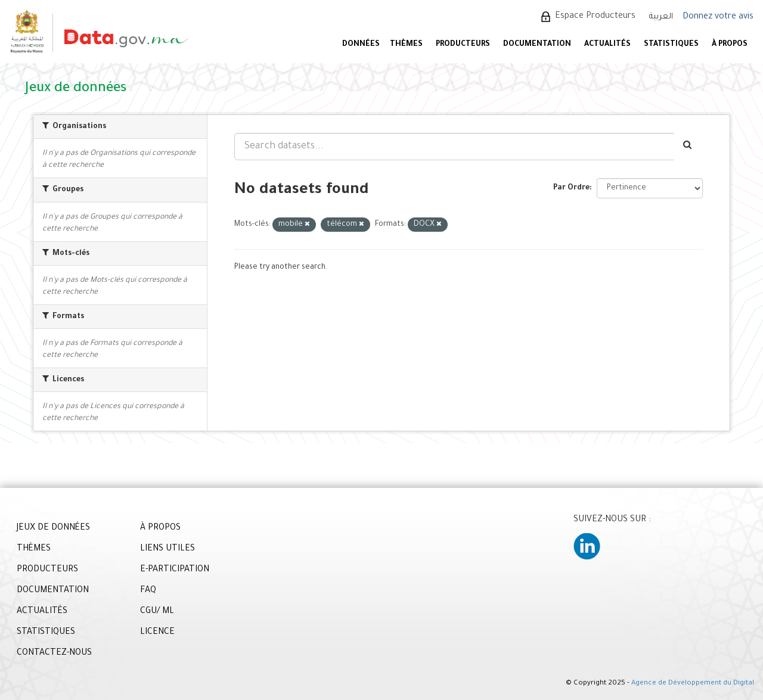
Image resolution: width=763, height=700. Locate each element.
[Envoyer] (688, 147)
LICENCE (157, 633)
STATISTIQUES (671, 45)
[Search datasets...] (454, 147)
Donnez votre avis (718, 17)
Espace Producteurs (595, 17)
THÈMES (34, 549)
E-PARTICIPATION (175, 570)
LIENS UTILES (168, 549)
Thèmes (406, 45)
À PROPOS (730, 45)
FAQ (148, 591)
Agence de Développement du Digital (693, 684)
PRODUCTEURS (463, 45)
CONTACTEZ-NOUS (54, 654)
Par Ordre (571, 188)
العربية (661, 17)
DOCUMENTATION (537, 45)
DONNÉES (361, 45)
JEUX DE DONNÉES (53, 528)
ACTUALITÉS (607, 45)
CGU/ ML (157, 612)
